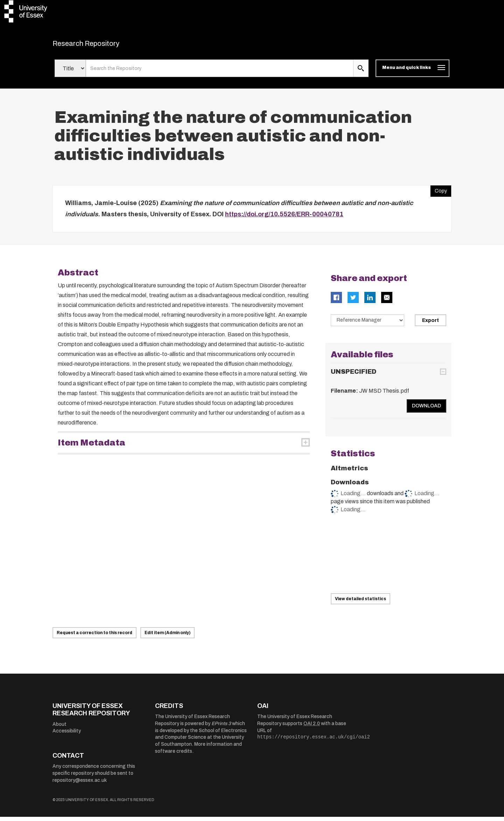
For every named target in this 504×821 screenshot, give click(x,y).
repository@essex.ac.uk (80, 784)
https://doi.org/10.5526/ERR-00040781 (284, 218)
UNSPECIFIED (353, 376)
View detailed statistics (360, 603)
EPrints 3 (221, 728)
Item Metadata (92, 447)
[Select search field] (70, 73)
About (59, 728)
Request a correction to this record (94, 637)
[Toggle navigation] (412, 73)
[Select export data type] (367, 325)
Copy (439, 194)
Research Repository (102, 45)
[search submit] (361, 73)
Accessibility (67, 735)
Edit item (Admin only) (167, 637)
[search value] (220, 73)
